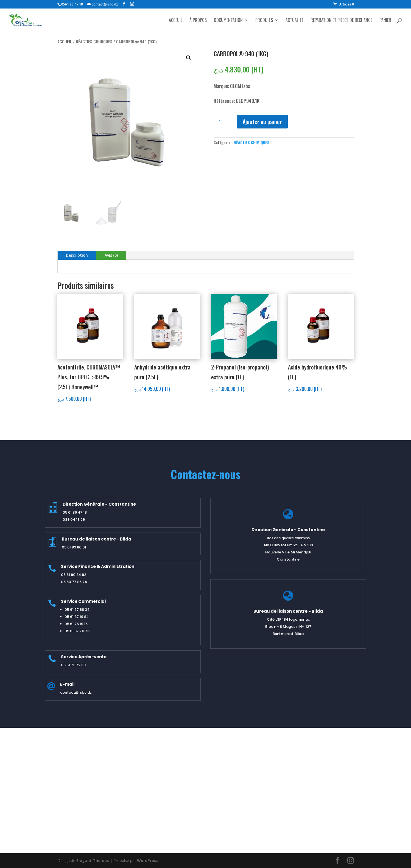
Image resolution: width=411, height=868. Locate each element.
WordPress (148, 860)
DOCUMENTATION (228, 21)
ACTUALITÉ (294, 21)
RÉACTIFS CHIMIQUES (94, 41)
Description (77, 255)
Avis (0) (111, 255)
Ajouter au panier (262, 122)
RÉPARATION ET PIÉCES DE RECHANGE (341, 21)
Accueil (65, 41)
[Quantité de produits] (222, 122)
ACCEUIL (176, 21)
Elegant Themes (93, 860)
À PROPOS (198, 21)
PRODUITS (264, 21)
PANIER (385, 21)
